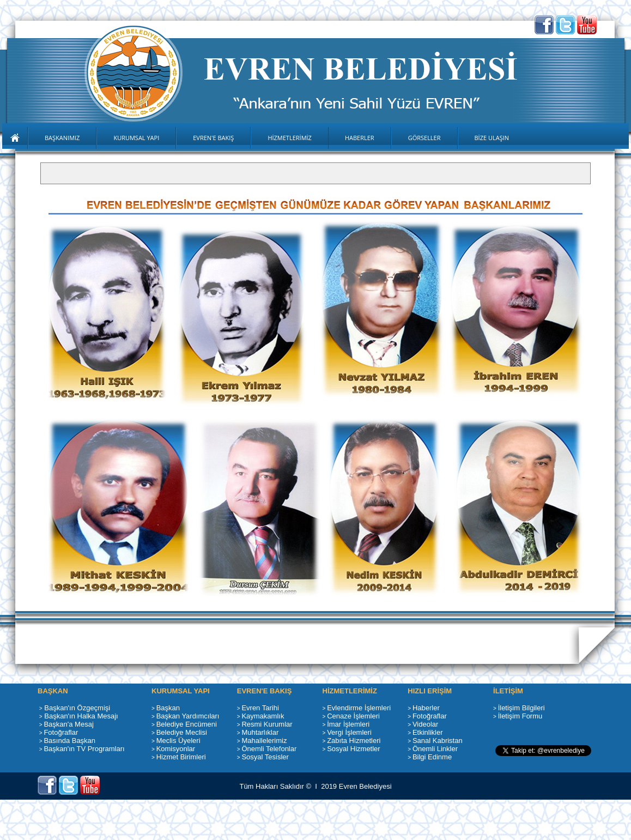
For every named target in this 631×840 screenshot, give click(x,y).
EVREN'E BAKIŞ (213, 138)
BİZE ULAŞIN (492, 138)
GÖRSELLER (424, 138)
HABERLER (360, 138)
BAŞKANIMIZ (62, 138)
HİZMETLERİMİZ (290, 138)
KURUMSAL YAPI (136, 138)
